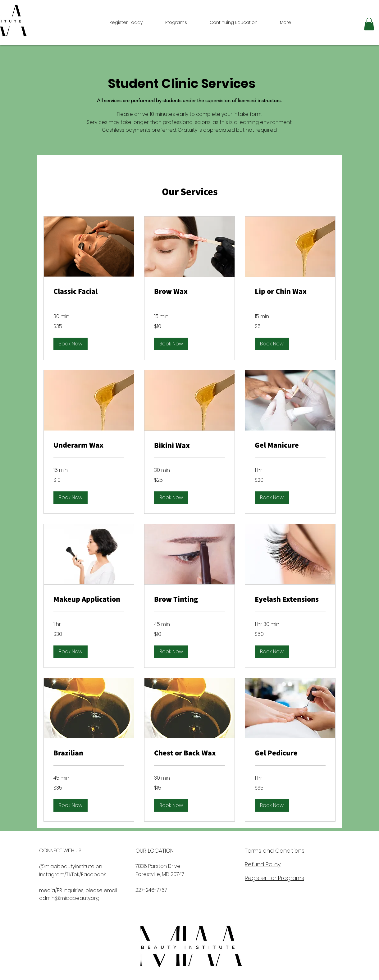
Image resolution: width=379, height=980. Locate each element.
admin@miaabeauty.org (69, 898)
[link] (89, 291)
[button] (369, 24)
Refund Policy (263, 864)
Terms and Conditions (275, 851)
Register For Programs (274, 878)
